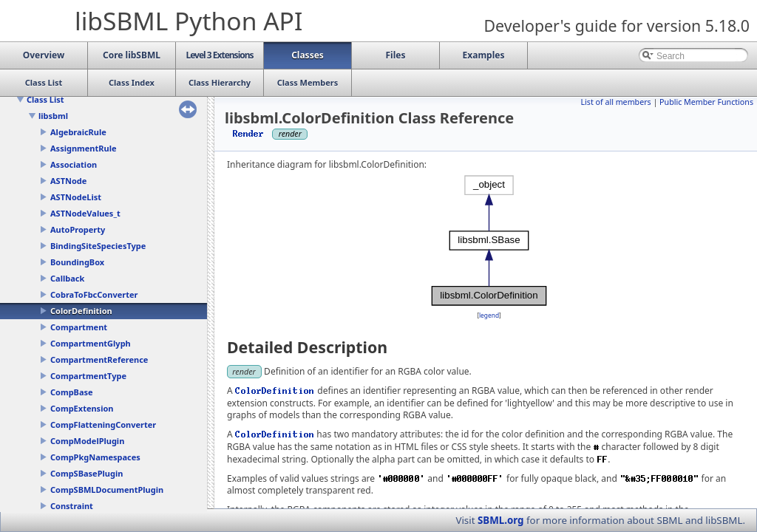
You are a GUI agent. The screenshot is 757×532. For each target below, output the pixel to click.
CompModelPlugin (87, 441)
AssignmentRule (83, 148)
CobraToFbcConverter (94, 294)
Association (74, 164)
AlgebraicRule (78, 132)
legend (489, 315)
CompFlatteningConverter (103, 424)
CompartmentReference (99, 359)
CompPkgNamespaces (95, 457)
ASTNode (68, 181)
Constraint (72, 506)
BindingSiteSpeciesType (98, 246)
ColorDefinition (81, 311)
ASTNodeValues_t (85, 213)
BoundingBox (77, 262)
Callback (67, 278)
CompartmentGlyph (91, 343)
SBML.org (501, 520)
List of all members (615, 102)
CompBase (72, 392)
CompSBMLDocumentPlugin (107, 490)
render (244, 371)
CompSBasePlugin (86, 473)
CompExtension (82, 408)
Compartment (79, 327)
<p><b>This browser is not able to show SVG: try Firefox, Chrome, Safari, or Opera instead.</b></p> (489, 241)
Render (249, 133)
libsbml (53, 116)
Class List (45, 99)
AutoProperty (78, 229)
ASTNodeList (76, 197)
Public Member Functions (706, 102)
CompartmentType (88, 376)
